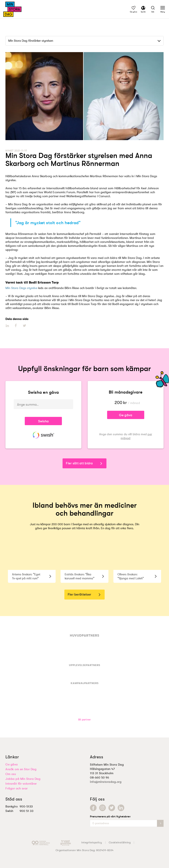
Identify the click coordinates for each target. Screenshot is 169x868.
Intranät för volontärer (21, 784)
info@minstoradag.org (106, 782)
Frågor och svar (17, 788)
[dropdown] (84, 41)
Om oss (11, 774)
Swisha (43, 421)
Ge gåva (126, 415)
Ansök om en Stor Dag (21, 769)
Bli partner (85, 720)
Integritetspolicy (92, 843)
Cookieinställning (120, 843)
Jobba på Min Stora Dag (23, 779)
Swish (9, 811)
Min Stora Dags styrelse (21, 288)
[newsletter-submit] (160, 823)
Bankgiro (12, 806)
